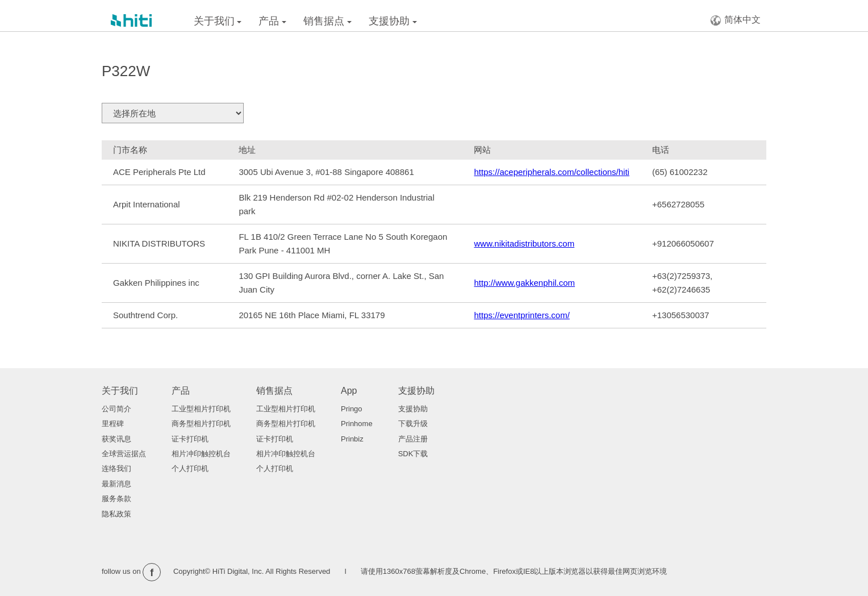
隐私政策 (116, 514)
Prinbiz (352, 439)
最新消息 (116, 484)
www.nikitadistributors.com (524, 243)
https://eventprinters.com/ (521, 315)
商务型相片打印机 (201, 424)
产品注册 (413, 439)
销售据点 (327, 21)
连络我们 (116, 468)
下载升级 (413, 424)
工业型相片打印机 (201, 409)
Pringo (352, 409)
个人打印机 (190, 468)
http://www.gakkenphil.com (524, 283)
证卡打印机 (190, 439)
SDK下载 (413, 454)
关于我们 (218, 21)
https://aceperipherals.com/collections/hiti (551, 172)
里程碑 (113, 424)
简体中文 (735, 20)
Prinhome (357, 424)
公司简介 (116, 409)
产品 (272, 21)
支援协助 (393, 21)
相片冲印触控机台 (201, 454)
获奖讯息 (116, 439)
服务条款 (116, 499)
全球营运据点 (124, 454)
